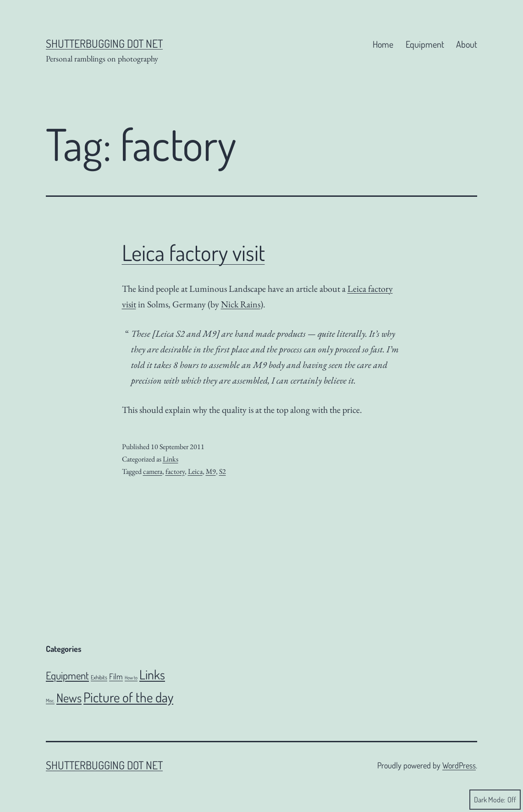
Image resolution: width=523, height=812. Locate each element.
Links (171, 459)
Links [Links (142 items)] (152, 674)
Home (383, 44)
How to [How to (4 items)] (131, 678)
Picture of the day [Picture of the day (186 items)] (128, 697)
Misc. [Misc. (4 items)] (50, 701)
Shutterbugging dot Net (104, 43)
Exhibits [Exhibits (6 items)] (99, 677)
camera (153, 471)
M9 (211, 471)
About (467, 44)
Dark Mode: (495, 800)
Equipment (425, 44)
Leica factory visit (193, 252)
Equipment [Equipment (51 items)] (67, 675)
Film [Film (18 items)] (116, 676)
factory (175, 471)
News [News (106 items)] (69, 698)
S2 (223, 471)
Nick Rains (241, 304)
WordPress (459, 765)
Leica (195, 471)
